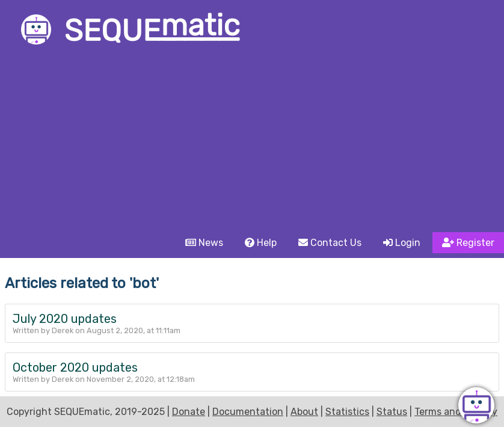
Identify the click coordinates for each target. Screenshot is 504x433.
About (304, 412)
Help (261, 243)
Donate (189, 412)
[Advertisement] (252, 142)
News (204, 243)
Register (468, 243)
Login (402, 243)
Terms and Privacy (456, 412)
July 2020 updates (65, 319)
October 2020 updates (75, 367)
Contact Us (330, 243)
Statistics (347, 412)
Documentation (248, 412)
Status (392, 412)
